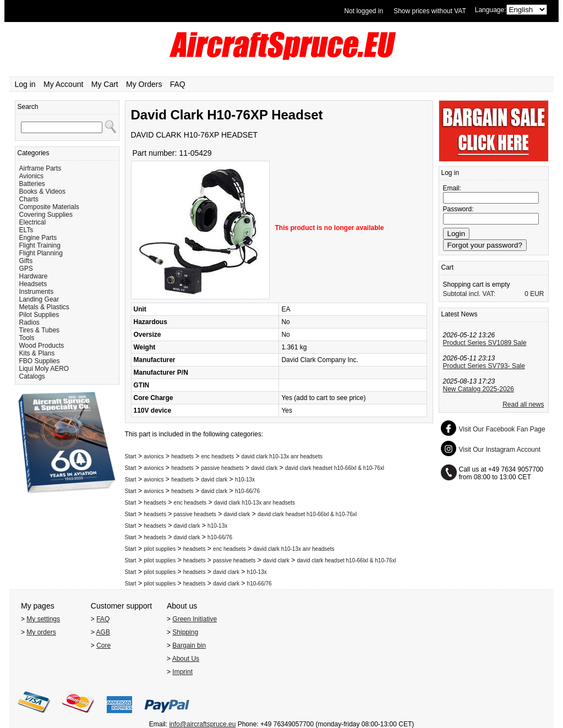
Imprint (182, 672)
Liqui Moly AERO (44, 369)
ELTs (26, 230)
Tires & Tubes (40, 330)
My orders (41, 632)
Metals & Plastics (44, 307)
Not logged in (364, 11)
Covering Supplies (46, 215)
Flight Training (40, 245)
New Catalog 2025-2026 (479, 389)
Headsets (33, 284)
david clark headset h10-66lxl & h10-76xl (335, 468)
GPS (26, 269)
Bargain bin (189, 645)
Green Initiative (195, 619)
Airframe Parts (40, 168)
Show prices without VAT (430, 11)
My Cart (105, 84)
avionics (154, 456)
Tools (27, 338)
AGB (103, 632)
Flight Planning (41, 253)
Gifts (26, 261)
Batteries (32, 184)
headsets (182, 456)
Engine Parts (38, 238)
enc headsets (217, 456)
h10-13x (245, 480)
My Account (63, 84)
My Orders (144, 84)
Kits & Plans (37, 353)
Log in (25, 84)
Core (103, 645)
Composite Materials (49, 207)
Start (131, 456)
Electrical (33, 222)
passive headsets (222, 468)
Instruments (37, 292)
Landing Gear (39, 299)
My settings (43, 619)
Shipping (185, 632)
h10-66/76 (247, 491)
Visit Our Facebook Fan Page (502, 429)
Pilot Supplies (39, 315)
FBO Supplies (40, 361)
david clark (264, 468)
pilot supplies (160, 549)
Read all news (523, 404)
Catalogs (32, 376)
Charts (29, 199)
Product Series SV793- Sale (484, 366)
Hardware (34, 276)
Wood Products (42, 346)
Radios (29, 322)
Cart (448, 267)
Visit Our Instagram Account (500, 450)
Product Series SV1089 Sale (485, 343)
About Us (186, 659)
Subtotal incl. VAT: (469, 294)
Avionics (31, 176)
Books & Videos (43, 191)
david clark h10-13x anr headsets (282, 456)
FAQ (178, 84)
